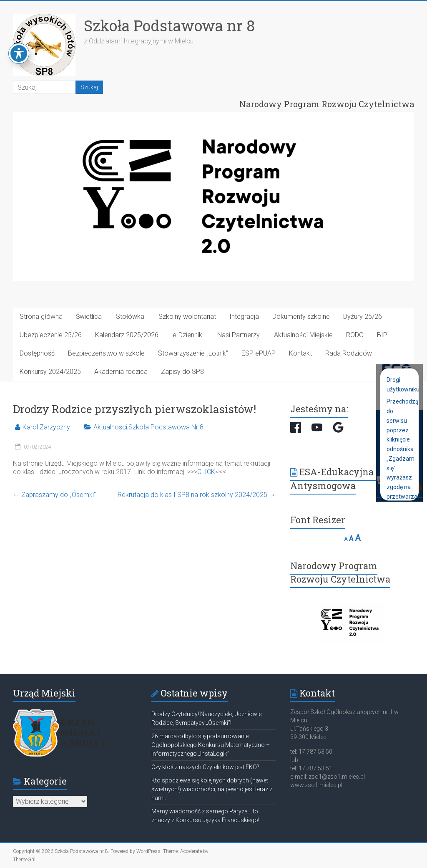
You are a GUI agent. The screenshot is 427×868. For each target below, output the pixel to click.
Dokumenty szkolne (301, 317)
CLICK (206, 472)
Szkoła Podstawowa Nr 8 (166, 427)
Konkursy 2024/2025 (50, 372)
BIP (382, 335)
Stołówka (130, 317)
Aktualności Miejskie (303, 335)
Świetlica (89, 317)
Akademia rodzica (121, 372)
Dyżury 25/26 (363, 317)
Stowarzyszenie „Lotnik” (193, 353)
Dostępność (37, 353)
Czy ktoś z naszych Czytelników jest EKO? (205, 767)
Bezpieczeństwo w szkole (106, 353)
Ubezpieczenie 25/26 (51, 335)
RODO (355, 335)
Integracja (244, 317)
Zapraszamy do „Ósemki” (54, 495)
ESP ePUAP (259, 353)
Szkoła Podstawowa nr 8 (169, 25)
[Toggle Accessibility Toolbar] (19, 42)
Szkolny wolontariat (187, 317)
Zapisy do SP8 (182, 372)
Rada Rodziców (349, 353)
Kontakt (300, 353)
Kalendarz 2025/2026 (127, 335)
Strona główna (41, 317)
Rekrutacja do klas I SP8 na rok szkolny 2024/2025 (197, 495)
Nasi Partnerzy (239, 335)
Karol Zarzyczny (46, 427)
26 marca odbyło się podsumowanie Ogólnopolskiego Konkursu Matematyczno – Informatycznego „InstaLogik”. (211, 745)
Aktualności (110, 427)
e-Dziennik (187, 335)
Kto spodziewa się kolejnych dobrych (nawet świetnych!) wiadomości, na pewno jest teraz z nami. (212, 789)
